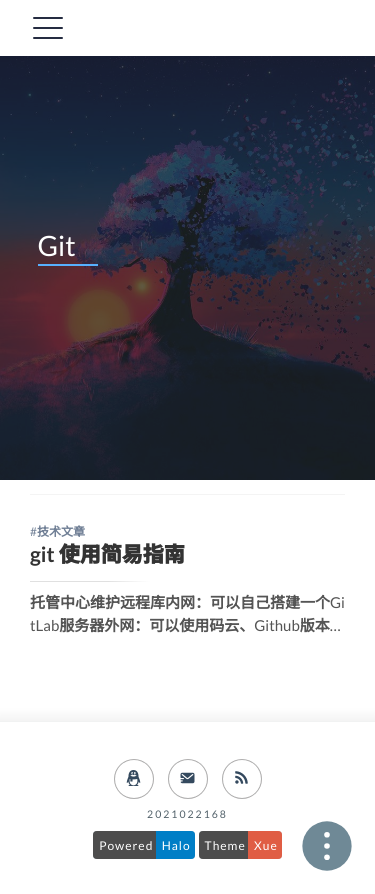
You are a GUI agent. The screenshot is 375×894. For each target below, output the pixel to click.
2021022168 (187, 815)
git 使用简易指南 (107, 554)
